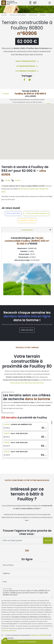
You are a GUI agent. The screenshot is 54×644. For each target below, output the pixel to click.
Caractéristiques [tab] (27, 230)
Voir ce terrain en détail (27, 61)
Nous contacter (13, 213)
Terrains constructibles (18, 15)
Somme (18, 180)
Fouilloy (43, 15)
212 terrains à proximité (27, 71)
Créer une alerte (27, 330)
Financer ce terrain (27, 220)
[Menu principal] (50, 3)
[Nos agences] (30, 3)
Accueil (4, 15)
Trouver (48, 541)
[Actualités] (35, 3)
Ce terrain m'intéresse (27, 66)
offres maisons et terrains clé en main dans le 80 (27, 383)
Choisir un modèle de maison (36, 213)
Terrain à (18, 424)
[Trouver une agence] (22, 541)
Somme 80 (33, 15)
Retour (6, 94)
